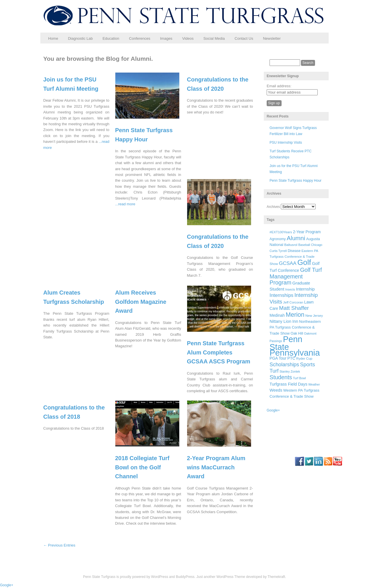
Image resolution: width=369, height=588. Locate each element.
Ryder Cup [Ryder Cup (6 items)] (304, 358)
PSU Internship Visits (286, 143)
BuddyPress (185, 577)
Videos (188, 38)
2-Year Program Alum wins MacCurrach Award (216, 467)
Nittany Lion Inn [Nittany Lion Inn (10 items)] (284, 321)
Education (111, 38)
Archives (273, 207)
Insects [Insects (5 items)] (290, 289)
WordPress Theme (231, 577)
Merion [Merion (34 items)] (295, 315)
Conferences (140, 38)
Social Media (214, 38)
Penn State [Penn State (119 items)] (286, 343)
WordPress (160, 577)
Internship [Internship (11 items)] (305, 289)
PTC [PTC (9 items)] (291, 358)
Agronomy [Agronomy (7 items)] (278, 239)
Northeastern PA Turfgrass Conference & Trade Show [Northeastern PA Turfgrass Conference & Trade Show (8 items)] (295, 327)
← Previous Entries (59, 545)
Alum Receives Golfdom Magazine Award (141, 302)
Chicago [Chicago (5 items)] (317, 245)
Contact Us (244, 38)
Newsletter (272, 38)
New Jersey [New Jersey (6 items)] (314, 315)
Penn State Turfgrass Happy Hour (295, 181)
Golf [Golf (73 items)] (304, 262)
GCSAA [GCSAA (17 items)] (288, 263)
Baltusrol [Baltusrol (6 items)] (291, 245)
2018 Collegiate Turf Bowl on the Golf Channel (142, 467)
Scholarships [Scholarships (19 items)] (284, 365)
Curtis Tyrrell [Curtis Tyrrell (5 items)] (278, 251)
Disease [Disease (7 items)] (294, 251)
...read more (125, 204)
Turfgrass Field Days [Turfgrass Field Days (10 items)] (288, 384)
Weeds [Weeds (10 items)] (276, 390)
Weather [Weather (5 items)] (314, 384)
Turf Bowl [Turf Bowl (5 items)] (299, 378)
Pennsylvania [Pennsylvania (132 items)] (295, 353)
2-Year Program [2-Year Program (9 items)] (307, 232)
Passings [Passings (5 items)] (276, 341)
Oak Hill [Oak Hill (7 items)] (297, 333)
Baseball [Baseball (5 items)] (304, 245)
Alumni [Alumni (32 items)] (296, 238)
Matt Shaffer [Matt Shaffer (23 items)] (294, 308)
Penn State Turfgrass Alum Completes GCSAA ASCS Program (219, 352)
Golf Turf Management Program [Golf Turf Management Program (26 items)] (296, 276)
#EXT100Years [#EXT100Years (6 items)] (281, 232)
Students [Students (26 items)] (281, 377)
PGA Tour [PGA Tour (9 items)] (278, 358)
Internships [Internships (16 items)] (282, 295)
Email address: (279, 86)
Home (53, 38)
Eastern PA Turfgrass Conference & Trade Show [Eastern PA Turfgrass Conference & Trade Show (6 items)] (294, 257)
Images (166, 38)
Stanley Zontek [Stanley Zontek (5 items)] (290, 371)
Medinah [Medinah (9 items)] (277, 315)
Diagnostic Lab (80, 38)
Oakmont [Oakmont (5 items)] (310, 333)
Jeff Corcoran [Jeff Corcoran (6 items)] (293, 302)
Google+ (273, 410)
